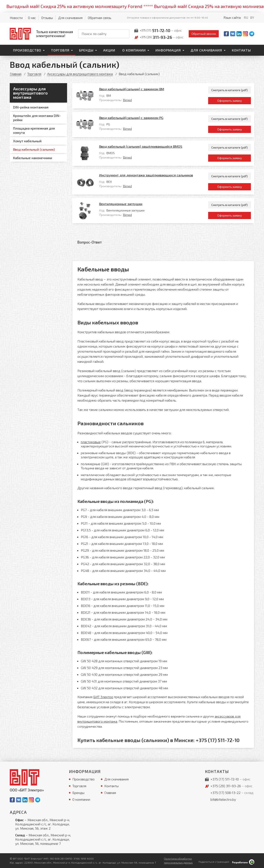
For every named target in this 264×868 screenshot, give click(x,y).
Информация (168, 50)
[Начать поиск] (126, 34)
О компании (134, 50)
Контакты (241, 50)
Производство (27, 50)
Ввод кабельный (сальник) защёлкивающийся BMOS (141, 146)
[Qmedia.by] (243, 862)
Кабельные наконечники (33, 158)
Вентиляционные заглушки (121, 204)
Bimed (127, 100)
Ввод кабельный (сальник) (34, 149)
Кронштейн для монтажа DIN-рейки (37, 118)
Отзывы (47, 18)
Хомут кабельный (27, 141)
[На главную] (41, 34)
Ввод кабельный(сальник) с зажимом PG (131, 118)
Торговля (60, 50)
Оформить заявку (230, 101)
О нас (32, 18)
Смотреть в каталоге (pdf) (230, 90)
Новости (16, 18)
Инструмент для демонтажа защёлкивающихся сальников (146, 175)
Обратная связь (100, 18)
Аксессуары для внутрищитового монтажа (80, 74)
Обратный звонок (204, 34)
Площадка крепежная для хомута (34, 130)
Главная (16, 74)
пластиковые (91, 442)
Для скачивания (70, 18)
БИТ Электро (103, 697)
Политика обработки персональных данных (178, 861)
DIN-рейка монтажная (31, 107)
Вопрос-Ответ (90, 242)
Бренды (86, 50)
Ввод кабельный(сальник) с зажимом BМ (132, 89)
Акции (109, 50)
